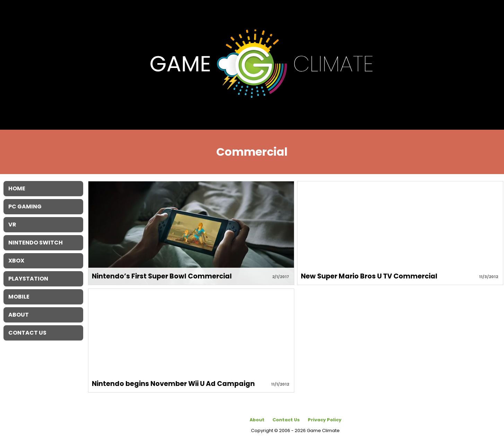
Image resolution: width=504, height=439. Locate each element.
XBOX (16, 261)
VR (12, 225)
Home (17, 188)
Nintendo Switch (36, 243)
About (257, 420)
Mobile (19, 297)
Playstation (28, 279)
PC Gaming (25, 206)
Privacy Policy (325, 420)
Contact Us (286, 420)
